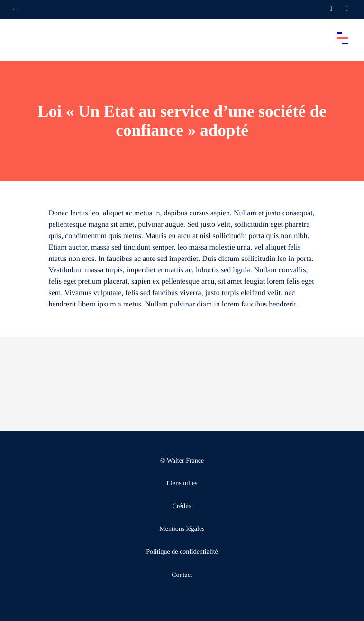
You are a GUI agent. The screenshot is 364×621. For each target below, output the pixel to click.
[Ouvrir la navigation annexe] (15, 9)
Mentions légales (182, 529)
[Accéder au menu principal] (342, 38)
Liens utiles (182, 484)
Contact (182, 575)
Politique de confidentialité (182, 552)
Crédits (182, 506)
